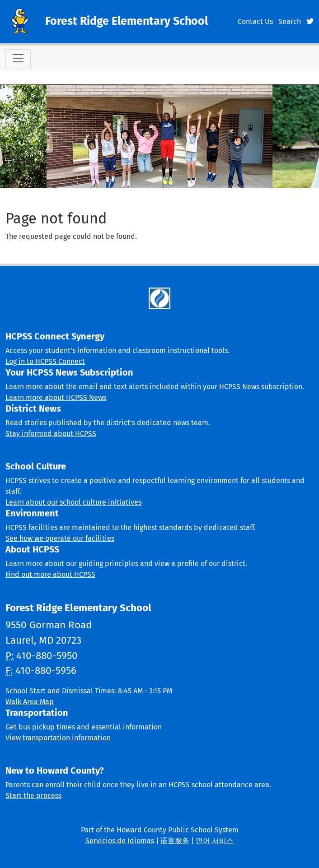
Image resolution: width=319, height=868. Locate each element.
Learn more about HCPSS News (56, 397)
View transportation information (58, 738)
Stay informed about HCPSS (51, 434)
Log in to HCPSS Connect (45, 361)
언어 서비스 (215, 841)
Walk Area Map (30, 702)
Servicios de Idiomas (120, 841)
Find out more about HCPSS (50, 574)
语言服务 (175, 841)
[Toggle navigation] (18, 58)
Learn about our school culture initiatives (73, 502)
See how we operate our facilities (60, 538)
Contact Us (255, 21)
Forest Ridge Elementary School (127, 21)
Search (290, 21)
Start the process (33, 796)
